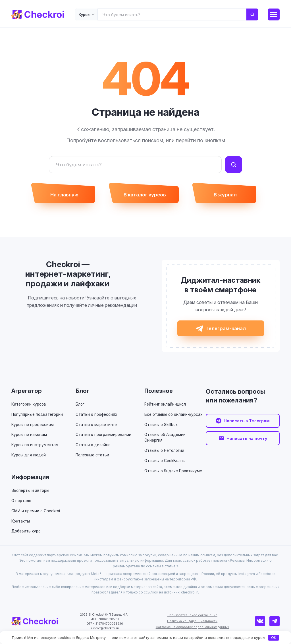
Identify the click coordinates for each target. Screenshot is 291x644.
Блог (83, 395)
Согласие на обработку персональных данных (193, 631)
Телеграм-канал (226, 332)
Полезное (159, 395)
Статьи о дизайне (94, 449)
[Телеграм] (275, 625)
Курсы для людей (29, 459)
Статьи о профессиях (97, 419)
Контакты (21, 525)
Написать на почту (247, 444)
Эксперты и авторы (31, 495)
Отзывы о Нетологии (165, 455)
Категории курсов (29, 409)
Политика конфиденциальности (193, 625)
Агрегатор (27, 395)
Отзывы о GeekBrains (165, 465)
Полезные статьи (93, 459)
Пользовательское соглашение (193, 619)
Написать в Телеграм (247, 426)
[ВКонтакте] (263, 625)
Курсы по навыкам (29, 439)
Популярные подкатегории (38, 419)
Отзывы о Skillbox (162, 429)
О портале (22, 505)
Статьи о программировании (105, 439)
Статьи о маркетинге (97, 429)
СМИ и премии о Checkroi (37, 515)
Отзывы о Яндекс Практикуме (174, 475)
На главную (60, 196)
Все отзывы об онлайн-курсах (174, 419)
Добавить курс (26, 535)
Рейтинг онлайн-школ (166, 409)
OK (274, 637)
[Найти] (234, 165)
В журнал (229, 196)
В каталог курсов (145, 196)
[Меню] (274, 14)
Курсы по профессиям (33, 429)
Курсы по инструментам (36, 449)
